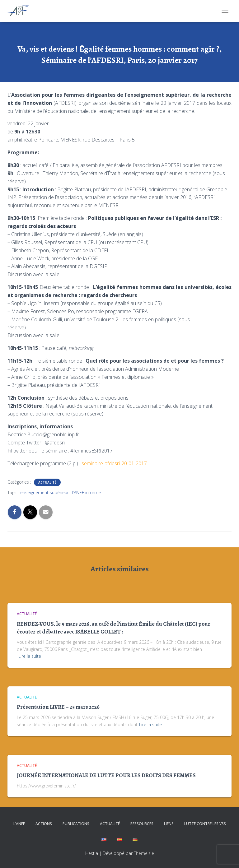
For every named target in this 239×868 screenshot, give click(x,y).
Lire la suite (30, 656)
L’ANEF (19, 824)
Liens (169, 824)
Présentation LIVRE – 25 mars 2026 (58, 707)
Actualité (47, 482)
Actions (44, 824)
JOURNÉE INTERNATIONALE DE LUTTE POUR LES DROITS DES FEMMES (106, 775)
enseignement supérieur (45, 492)
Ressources (142, 824)
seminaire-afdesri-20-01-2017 (114, 463)
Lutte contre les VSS (205, 824)
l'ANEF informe (86, 492)
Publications (76, 824)
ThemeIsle (144, 853)
